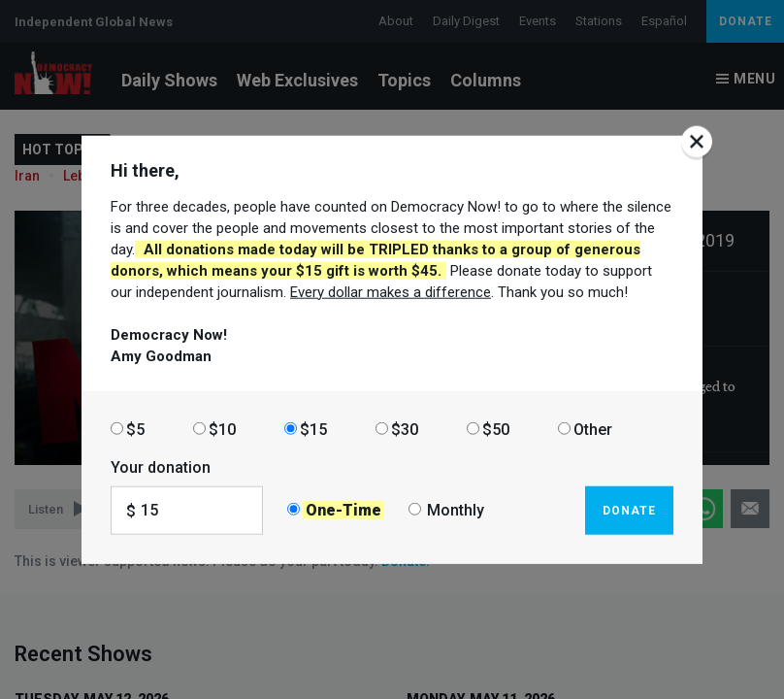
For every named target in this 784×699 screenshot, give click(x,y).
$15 (313, 429)
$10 (222, 429)
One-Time (343, 510)
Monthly (456, 510)
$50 (496, 429)
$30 (405, 429)
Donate (629, 510)
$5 (135, 429)
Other (593, 429)
